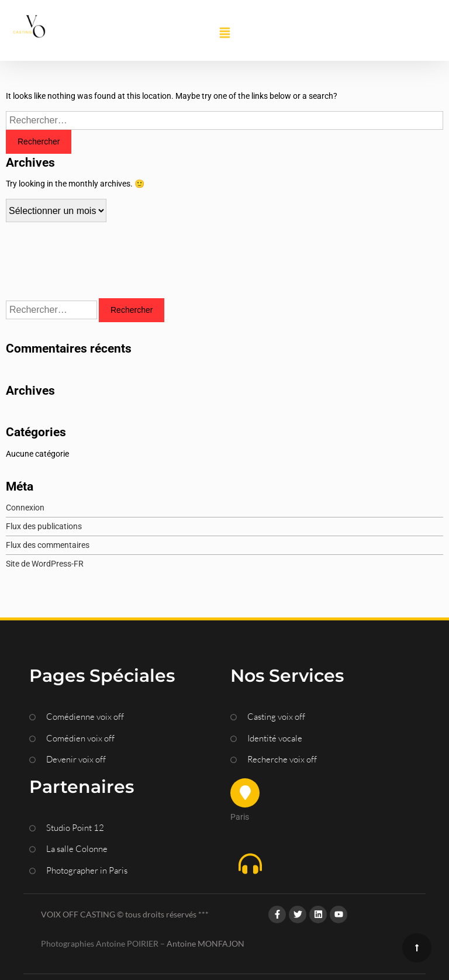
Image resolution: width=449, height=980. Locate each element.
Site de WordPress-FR (45, 564)
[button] (224, 33)
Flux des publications (44, 526)
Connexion (25, 508)
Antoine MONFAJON (205, 943)
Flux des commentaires (48, 545)
